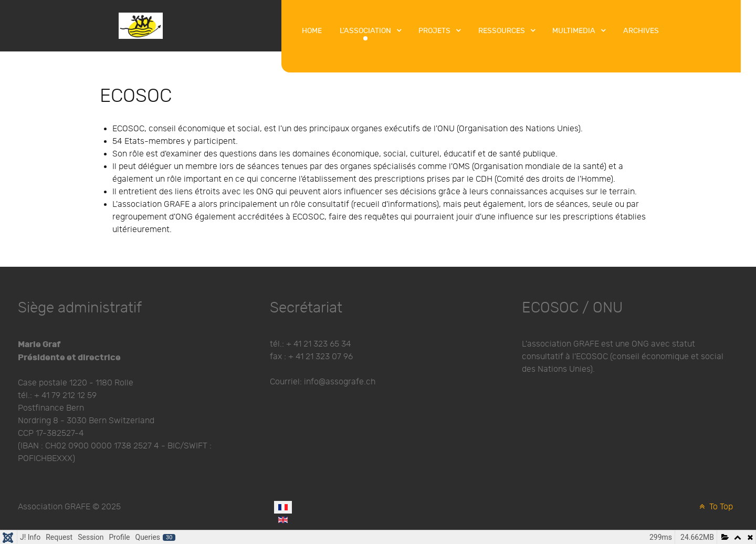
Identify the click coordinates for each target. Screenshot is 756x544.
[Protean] (141, 25)
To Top (715, 507)
